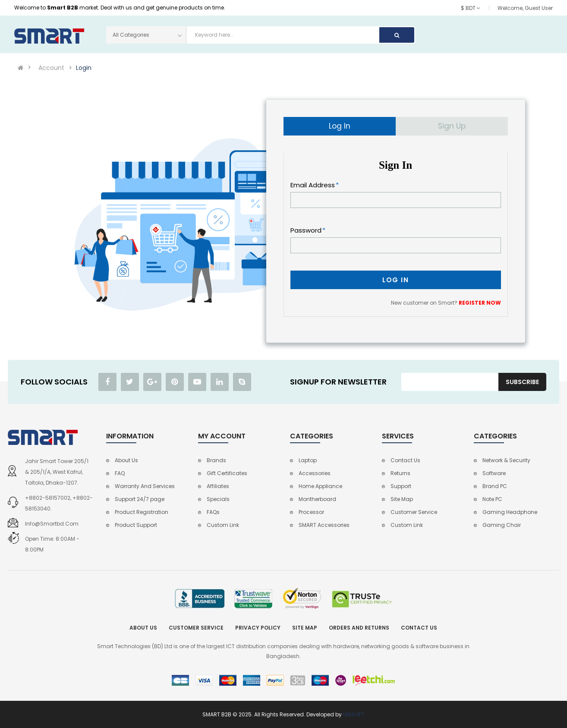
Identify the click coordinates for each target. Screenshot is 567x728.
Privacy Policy (258, 628)
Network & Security (506, 460)
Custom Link (223, 525)
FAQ (120, 473)
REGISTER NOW (480, 303)
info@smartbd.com (52, 524)
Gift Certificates (227, 473)
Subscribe (522, 382)
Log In (340, 126)
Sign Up (452, 126)
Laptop (308, 460)
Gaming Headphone (510, 512)
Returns (400, 473)
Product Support (136, 525)
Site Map (402, 499)
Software (494, 473)
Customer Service (414, 512)
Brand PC (495, 486)
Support (401, 486)
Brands (216, 460)
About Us (126, 460)
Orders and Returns (359, 628)
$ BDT (471, 8)
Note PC (492, 499)
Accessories (315, 473)
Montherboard (317, 499)
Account (51, 68)
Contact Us (405, 460)
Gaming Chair (502, 525)
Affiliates (218, 486)
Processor (311, 512)
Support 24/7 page (140, 499)
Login (84, 68)
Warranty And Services (145, 486)
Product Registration (142, 512)
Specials (218, 499)
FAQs (213, 512)
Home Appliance (320, 486)
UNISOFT (354, 714)
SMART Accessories (324, 525)
